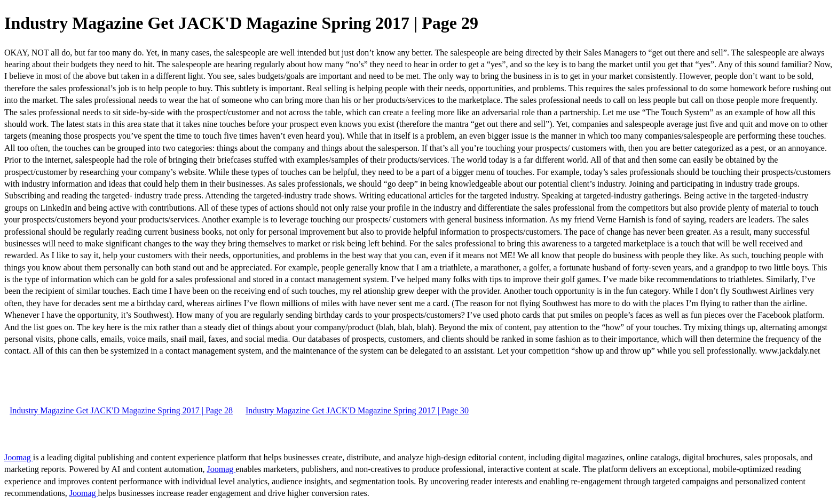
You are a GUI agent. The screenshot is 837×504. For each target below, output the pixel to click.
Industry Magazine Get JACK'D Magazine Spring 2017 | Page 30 (357, 410)
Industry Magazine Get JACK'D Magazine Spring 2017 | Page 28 (121, 410)
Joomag (19, 457)
